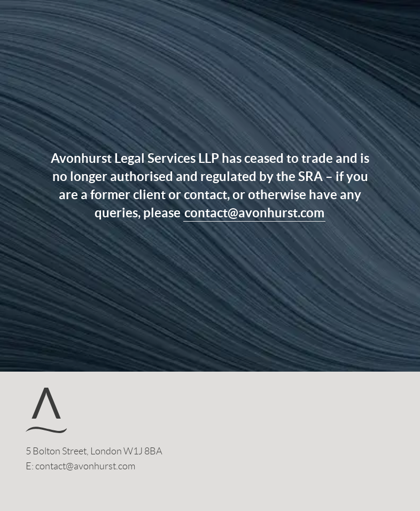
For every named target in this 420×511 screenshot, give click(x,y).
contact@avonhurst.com (254, 213)
